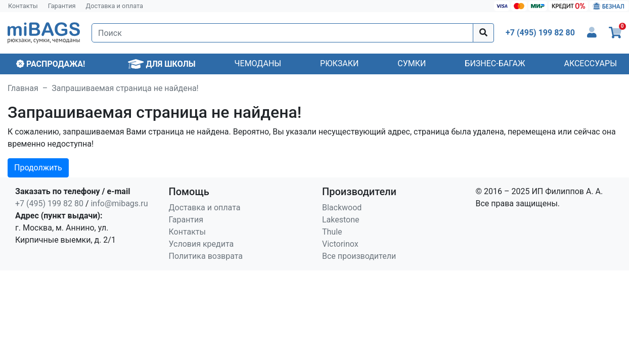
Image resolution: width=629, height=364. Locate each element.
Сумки (412, 63)
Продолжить (38, 168)
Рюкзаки (339, 63)
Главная (23, 88)
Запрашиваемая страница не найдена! (125, 88)
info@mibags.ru (119, 203)
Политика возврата (206, 256)
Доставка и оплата (115, 6)
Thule (332, 232)
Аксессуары (590, 63)
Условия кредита (201, 244)
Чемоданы (258, 63)
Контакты (23, 6)
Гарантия (62, 6)
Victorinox (340, 244)
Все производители (359, 256)
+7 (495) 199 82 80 (49, 203)
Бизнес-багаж (495, 63)
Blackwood (342, 208)
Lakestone (341, 220)
